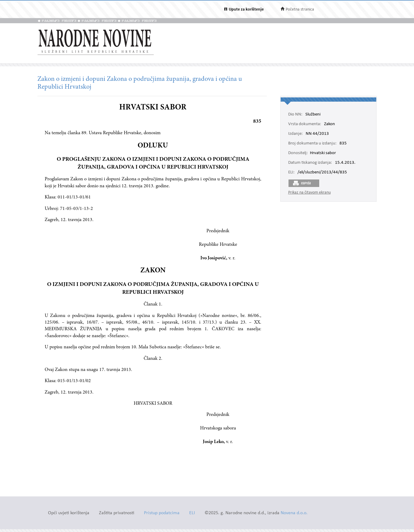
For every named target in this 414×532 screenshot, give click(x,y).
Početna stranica (300, 9)
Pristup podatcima (162, 513)
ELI (192, 513)
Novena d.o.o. (294, 513)
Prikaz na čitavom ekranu (309, 193)
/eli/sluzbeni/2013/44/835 (322, 173)
